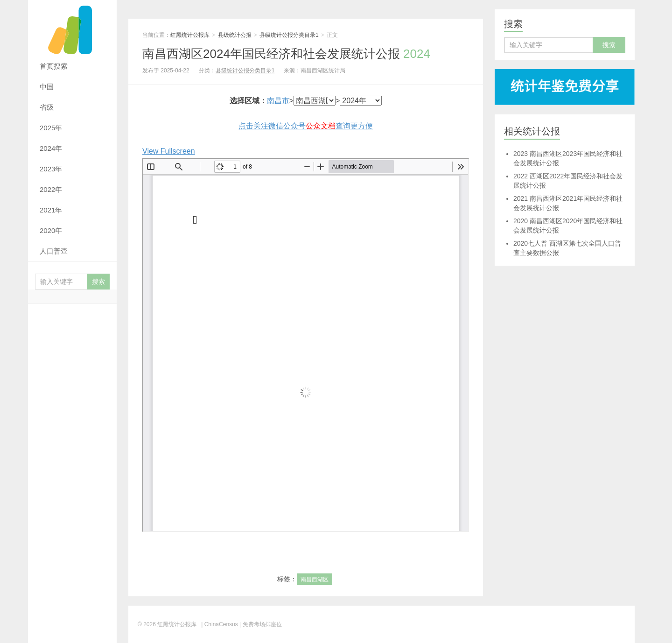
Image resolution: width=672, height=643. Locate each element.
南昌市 (278, 101)
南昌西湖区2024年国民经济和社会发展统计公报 (286, 54)
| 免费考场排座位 (260, 624)
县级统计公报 (235, 35)
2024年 (51, 148)
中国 (47, 87)
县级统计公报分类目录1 (289, 35)
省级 (47, 107)
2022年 (51, 189)
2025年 (51, 128)
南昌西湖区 (315, 579)
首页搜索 (54, 66)
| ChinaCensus (220, 624)
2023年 (51, 169)
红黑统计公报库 (72, 28)
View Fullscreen (169, 151)
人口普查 (54, 251)
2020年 (51, 230)
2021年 (51, 210)
